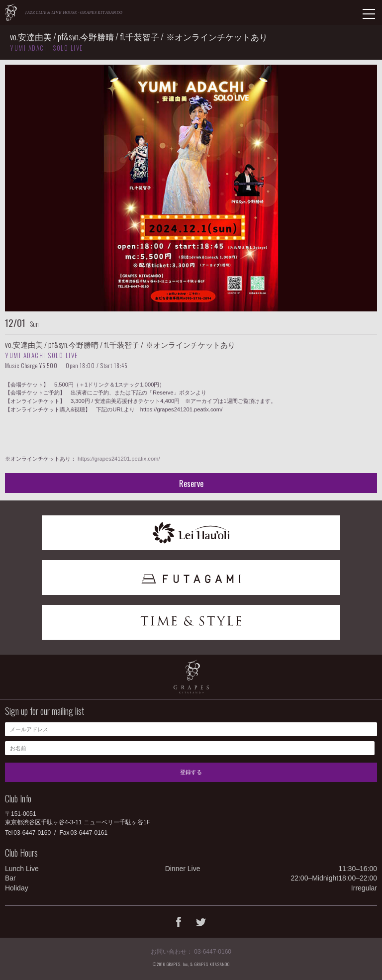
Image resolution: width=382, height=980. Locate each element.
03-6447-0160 (32, 833)
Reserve (191, 484)
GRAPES (11, 12)
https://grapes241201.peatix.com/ (119, 459)
